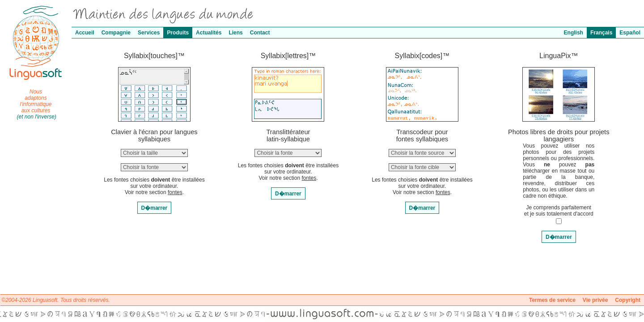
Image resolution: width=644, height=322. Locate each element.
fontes (175, 192)
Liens (235, 33)
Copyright (628, 300)
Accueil (85, 33)
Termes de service (552, 300)
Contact (260, 33)
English (574, 33)
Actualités (209, 33)
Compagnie (116, 33)
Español (630, 33)
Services (149, 33)
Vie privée (595, 300)
